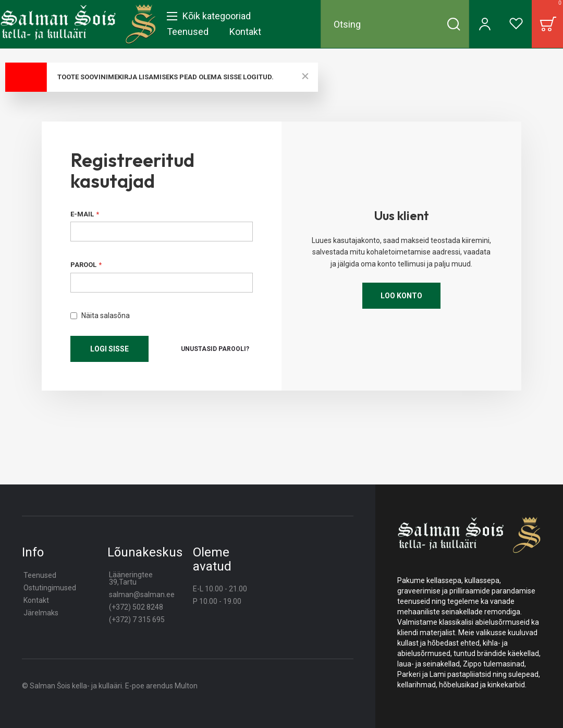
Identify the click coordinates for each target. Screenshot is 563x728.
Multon (186, 686)
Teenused (40, 575)
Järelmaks (41, 613)
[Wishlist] (516, 24)
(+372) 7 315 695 (137, 620)
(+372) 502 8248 (136, 607)
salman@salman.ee (142, 594)
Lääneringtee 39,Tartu (131, 578)
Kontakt (36, 600)
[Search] (454, 24)
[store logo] (78, 24)
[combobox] (395, 24)
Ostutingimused (50, 588)
